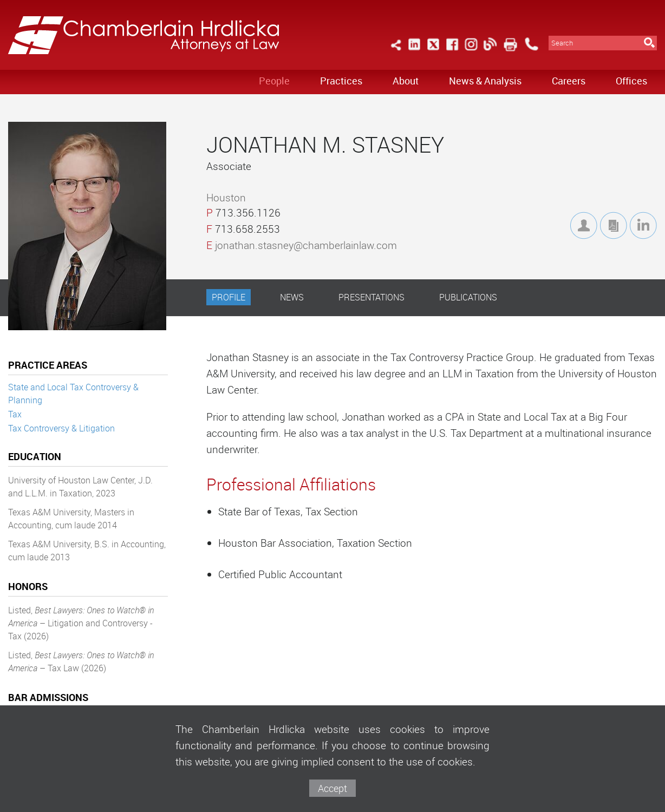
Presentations (371, 297)
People (274, 81)
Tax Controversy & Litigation (61, 428)
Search (562, 43)
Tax (15, 414)
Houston (226, 198)
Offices (631, 81)
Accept (332, 788)
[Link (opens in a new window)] (414, 51)
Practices (341, 81)
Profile (229, 297)
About (406, 81)
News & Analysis (485, 81)
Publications (468, 297)
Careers (569, 81)
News (292, 297)
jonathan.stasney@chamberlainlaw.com (306, 245)
